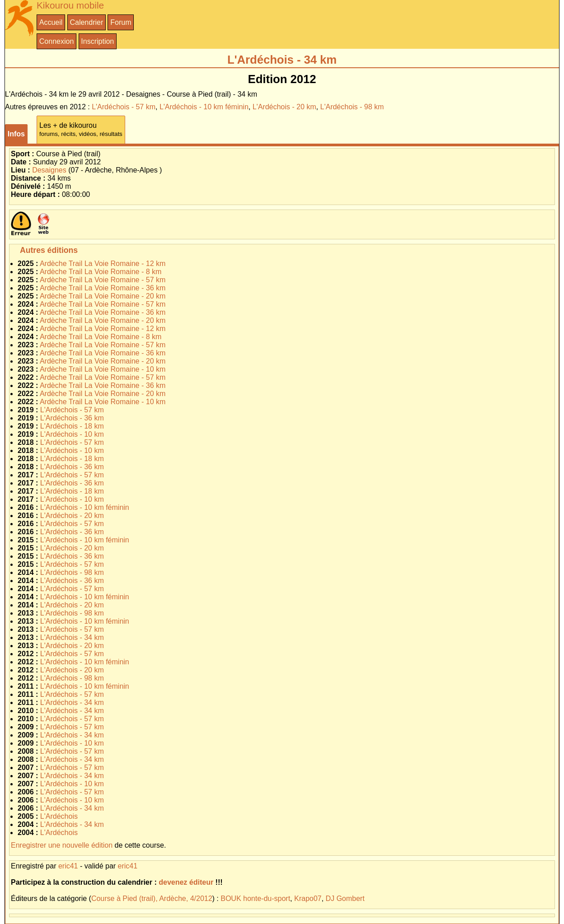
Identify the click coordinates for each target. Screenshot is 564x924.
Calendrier (86, 22)
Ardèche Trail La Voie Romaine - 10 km (103, 369)
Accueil (51, 22)
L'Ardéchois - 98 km (352, 107)
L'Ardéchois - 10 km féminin (204, 107)
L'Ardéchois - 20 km (284, 107)
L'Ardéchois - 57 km (124, 107)
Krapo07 (308, 898)
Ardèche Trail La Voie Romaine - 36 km (103, 288)
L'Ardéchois (59, 816)
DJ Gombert (345, 898)
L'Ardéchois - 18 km (72, 426)
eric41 (68, 866)
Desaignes (49, 170)
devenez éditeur (186, 882)
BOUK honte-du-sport (255, 898)
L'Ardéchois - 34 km (72, 637)
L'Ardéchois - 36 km (72, 418)
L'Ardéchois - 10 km (72, 434)
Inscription (97, 41)
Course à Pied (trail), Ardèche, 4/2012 (152, 898)
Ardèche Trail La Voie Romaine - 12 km (103, 264)
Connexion (57, 41)
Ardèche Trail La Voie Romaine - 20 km (103, 296)
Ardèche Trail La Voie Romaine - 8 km (101, 272)
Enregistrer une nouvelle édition (62, 845)
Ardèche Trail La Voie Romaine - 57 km (103, 280)
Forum (121, 22)
